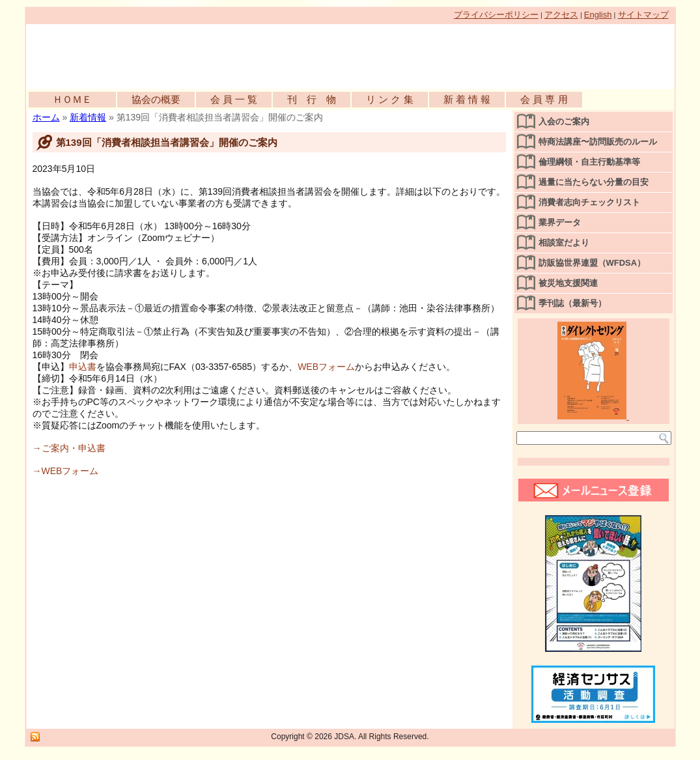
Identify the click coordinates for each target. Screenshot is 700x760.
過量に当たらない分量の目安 (594, 182)
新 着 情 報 (467, 99)
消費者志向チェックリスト (589, 202)
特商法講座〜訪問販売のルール (598, 142)
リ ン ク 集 (390, 99)
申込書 (83, 367)
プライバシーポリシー (496, 15)
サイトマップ (643, 15)
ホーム (46, 117)
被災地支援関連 (568, 283)
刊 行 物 (312, 99)
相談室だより (564, 243)
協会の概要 (156, 99)
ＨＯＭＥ (72, 99)
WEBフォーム (326, 367)
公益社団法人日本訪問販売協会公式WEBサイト (176, 53)
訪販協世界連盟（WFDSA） (592, 263)
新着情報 (88, 117)
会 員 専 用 (544, 99)
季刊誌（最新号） (572, 303)
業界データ (560, 222)
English (598, 15)
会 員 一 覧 (234, 99)
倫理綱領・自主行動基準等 (589, 162)
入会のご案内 (564, 121)
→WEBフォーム (66, 471)
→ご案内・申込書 (69, 448)
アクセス (561, 15)
